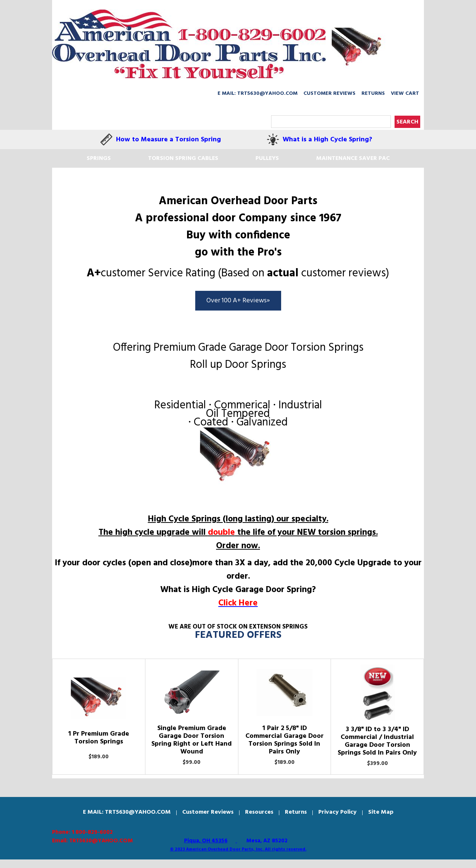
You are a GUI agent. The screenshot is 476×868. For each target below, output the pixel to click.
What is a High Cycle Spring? (327, 140)
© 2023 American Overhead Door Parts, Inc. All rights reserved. (238, 849)
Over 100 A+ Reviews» (238, 301)
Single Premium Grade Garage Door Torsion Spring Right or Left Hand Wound (192, 740)
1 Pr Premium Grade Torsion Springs (99, 738)
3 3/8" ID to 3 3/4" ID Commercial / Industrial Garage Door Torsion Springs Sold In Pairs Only (377, 741)
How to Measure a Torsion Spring (168, 140)
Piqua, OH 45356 (206, 841)
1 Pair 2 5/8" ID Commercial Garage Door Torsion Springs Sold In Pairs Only (284, 740)
